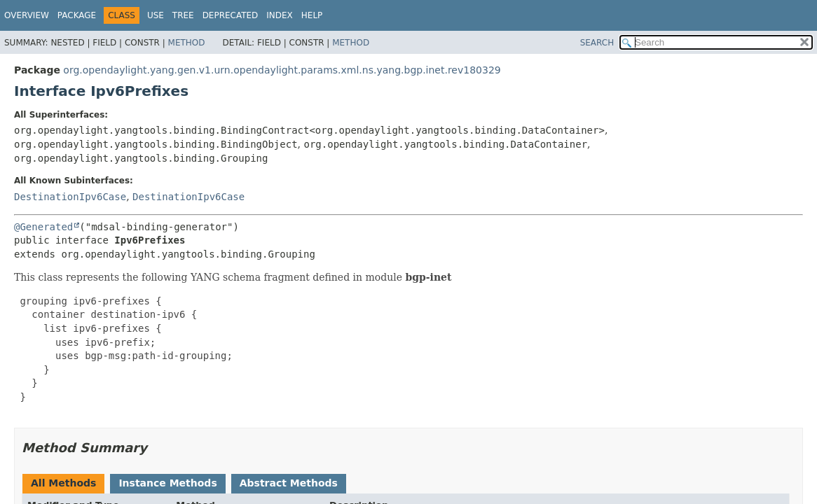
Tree (183, 15)
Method (187, 43)
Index (280, 15)
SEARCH (597, 43)
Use (156, 15)
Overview (27, 15)
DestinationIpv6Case (70, 197)
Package (77, 15)
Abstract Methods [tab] (289, 483)
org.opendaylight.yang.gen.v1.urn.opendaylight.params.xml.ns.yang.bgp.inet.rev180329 (282, 70)
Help (312, 15)
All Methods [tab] (63, 483)
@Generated (43, 227)
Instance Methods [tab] (167, 483)
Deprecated (231, 15)
